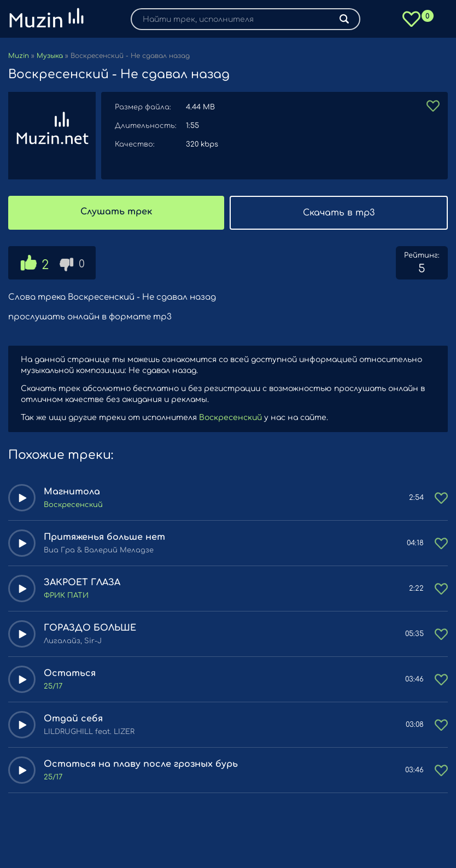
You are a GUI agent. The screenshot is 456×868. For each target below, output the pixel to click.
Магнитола (72, 492)
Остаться (70, 673)
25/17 (53, 686)
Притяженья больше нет (104, 537)
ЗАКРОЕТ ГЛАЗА (82, 582)
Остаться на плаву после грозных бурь (141, 764)
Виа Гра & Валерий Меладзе (99, 550)
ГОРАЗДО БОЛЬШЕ (90, 628)
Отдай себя (73, 719)
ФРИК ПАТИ (66, 596)
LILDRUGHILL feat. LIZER (89, 732)
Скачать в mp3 (339, 213)
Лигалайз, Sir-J (73, 641)
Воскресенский (230, 418)
